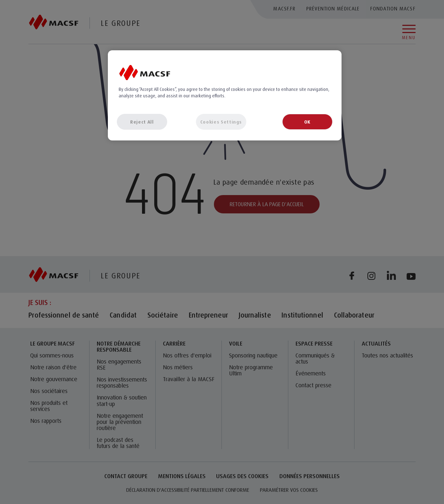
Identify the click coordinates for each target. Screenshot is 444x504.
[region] (225, 95)
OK (307, 122)
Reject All (142, 122)
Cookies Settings (221, 122)
